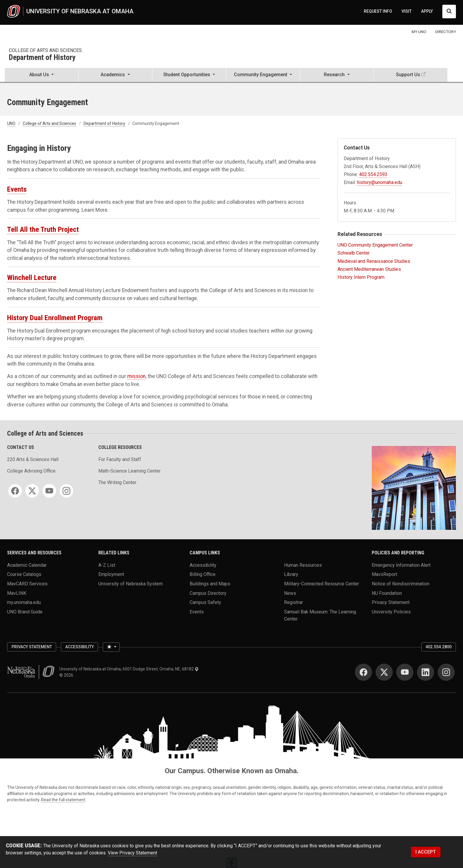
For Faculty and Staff (120, 459)
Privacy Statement (391, 602)
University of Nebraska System (131, 583)
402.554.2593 (373, 174)
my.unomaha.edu (24, 602)
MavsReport (384, 574)
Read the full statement (63, 800)
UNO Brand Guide (25, 611)
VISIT (407, 11)
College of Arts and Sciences (45, 50)
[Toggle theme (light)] (111, 647)
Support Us (408, 75)
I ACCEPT (426, 852)
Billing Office (203, 574)
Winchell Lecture (32, 277)
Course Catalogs (24, 574)
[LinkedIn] (425, 672)
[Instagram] (66, 491)
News (290, 593)
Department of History (42, 58)
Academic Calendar (27, 565)
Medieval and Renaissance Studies (374, 261)
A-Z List (107, 565)
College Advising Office (31, 471)
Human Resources (303, 565)
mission (136, 376)
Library (291, 574)
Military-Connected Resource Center (322, 583)
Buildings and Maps (210, 583)
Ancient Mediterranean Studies (369, 269)
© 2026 (67, 675)
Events (17, 189)
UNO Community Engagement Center (375, 245)
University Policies (391, 611)
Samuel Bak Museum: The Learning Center (320, 615)
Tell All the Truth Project (43, 229)
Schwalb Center (354, 253)
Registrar (294, 602)
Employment (111, 574)
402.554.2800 (438, 647)
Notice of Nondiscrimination (401, 583)
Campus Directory (208, 593)
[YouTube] (49, 491)
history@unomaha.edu (380, 182)
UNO (11, 123)
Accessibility (203, 565)
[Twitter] (32, 491)
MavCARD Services (27, 583)
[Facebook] (15, 491)
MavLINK (17, 593)
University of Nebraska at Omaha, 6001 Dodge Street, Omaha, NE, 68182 (129, 669)
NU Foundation (387, 593)
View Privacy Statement (132, 853)
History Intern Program (361, 277)
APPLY (427, 11)
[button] (41, 75)
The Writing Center (117, 482)
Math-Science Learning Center (129, 471)
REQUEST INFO (378, 11)
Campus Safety (205, 602)
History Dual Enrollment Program (55, 318)
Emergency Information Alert (401, 565)
